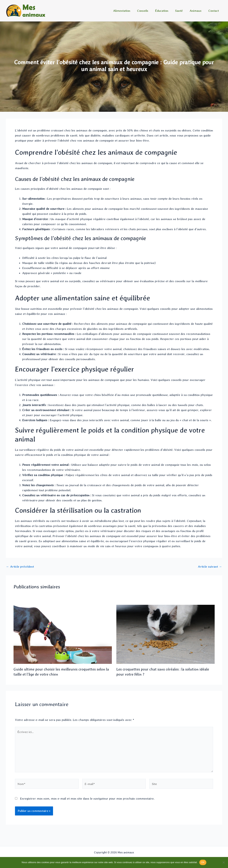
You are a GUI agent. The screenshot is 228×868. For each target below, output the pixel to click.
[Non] (223, 862)
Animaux (197, 11)
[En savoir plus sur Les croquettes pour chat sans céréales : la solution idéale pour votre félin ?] (165, 634)
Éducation (164, 11)
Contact (214, 11)
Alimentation (126, 11)
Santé (181, 11)
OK (203, 862)
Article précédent (20, 567)
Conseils (146, 11)
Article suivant (210, 567)
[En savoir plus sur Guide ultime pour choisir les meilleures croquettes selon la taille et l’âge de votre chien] (63, 634)
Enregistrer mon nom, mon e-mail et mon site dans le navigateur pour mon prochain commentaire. (87, 798)
